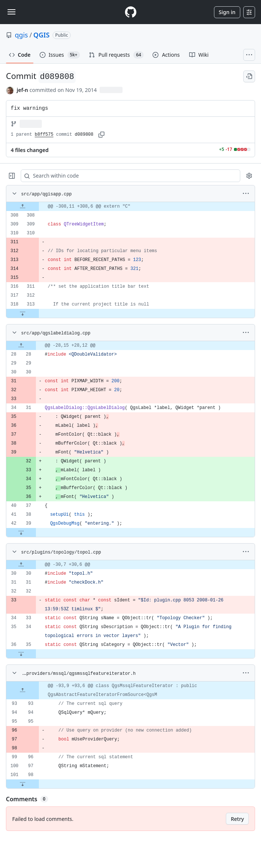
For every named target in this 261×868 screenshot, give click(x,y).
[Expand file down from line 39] (21, 532)
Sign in (227, 12)
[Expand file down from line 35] (21, 654)
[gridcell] (130, 207)
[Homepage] (131, 12)
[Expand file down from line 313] (23, 313)
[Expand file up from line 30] (21, 565)
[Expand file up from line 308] (23, 207)
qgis (21, 35)
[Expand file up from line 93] (23, 690)
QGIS (41, 35)
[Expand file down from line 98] (23, 784)
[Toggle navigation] (11, 12)
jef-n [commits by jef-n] (22, 90)
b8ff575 (44, 135)
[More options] (246, 194)
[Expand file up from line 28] (21, 346)
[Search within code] (127, 176)
